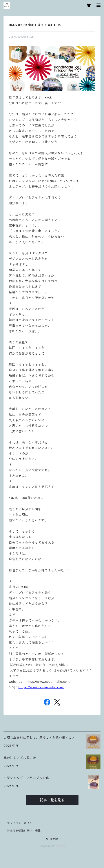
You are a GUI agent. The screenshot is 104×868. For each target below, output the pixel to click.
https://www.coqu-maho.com (41, 687)
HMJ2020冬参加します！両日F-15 (35, 25)
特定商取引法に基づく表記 (24, 831)
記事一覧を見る (52, 800)
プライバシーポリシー (21, 823)
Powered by (52, 846)
